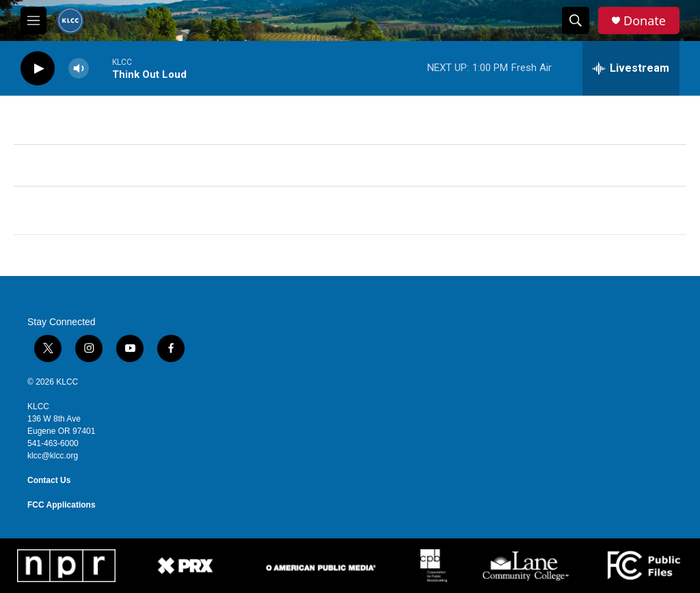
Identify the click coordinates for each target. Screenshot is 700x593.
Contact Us (49, 480)
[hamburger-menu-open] (33, 20)
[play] (38, 69)
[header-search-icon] (576, 20)
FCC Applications (62, 505)
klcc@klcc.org (53, 456)
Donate (645, 21)
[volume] (79, 69)
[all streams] (631, 68)
